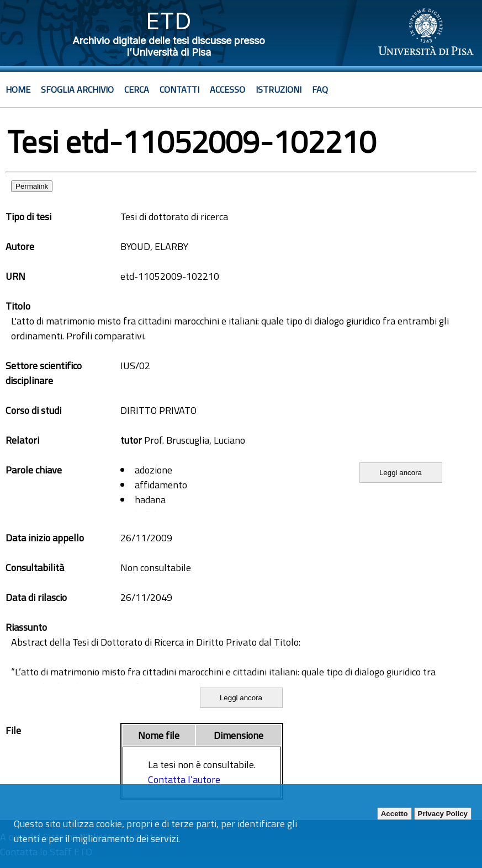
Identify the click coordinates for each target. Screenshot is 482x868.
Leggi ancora (401, 473)
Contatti (179, 89)
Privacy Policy (443, 814)
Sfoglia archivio (77, 89)
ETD (169, 21)
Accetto (394, 814)
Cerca (137, 89)
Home (18, 89)
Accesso (227, 89)
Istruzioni (279, 89)
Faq (320, 89)
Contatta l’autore (184, 779)
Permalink (32, 186)
